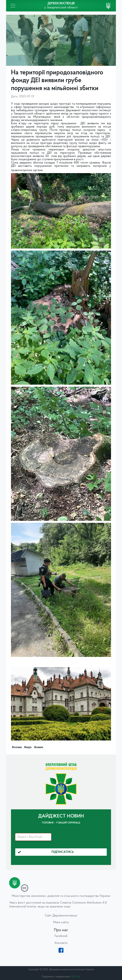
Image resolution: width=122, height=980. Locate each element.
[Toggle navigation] (13, 6)
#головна (17, 747)
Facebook (61, 936)
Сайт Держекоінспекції (61, 916)
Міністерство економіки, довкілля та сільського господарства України (61, 896)
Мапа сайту (61, 922)
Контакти (61, 943)
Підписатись (46, 852)
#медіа (28, 747)
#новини (39, 747)
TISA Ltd (76, 977)
